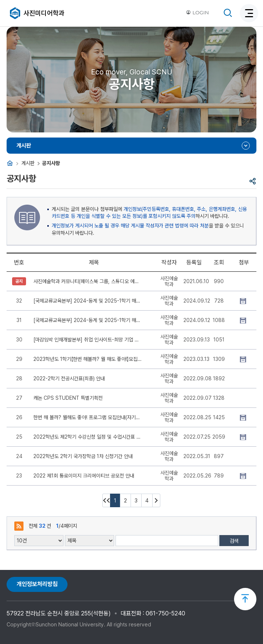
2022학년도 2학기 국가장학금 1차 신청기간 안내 (83, 456)
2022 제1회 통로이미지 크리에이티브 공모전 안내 (84, 476)
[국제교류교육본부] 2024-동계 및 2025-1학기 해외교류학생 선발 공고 (88, 301)
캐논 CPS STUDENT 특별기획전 (68, 398)
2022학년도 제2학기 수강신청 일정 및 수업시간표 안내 (88, 437)
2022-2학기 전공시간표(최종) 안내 (69, 378)
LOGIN (197, 12)
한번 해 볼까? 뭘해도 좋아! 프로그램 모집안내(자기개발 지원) (88, 417)
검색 (234, 541)
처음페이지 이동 (106, 500)
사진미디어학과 (44, 13)
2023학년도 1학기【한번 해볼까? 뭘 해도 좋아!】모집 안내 (88, 359)
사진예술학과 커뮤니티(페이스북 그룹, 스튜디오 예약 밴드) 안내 (88, 281)
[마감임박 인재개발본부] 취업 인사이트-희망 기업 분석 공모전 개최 (88, 340)
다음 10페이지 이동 (156, 500)
